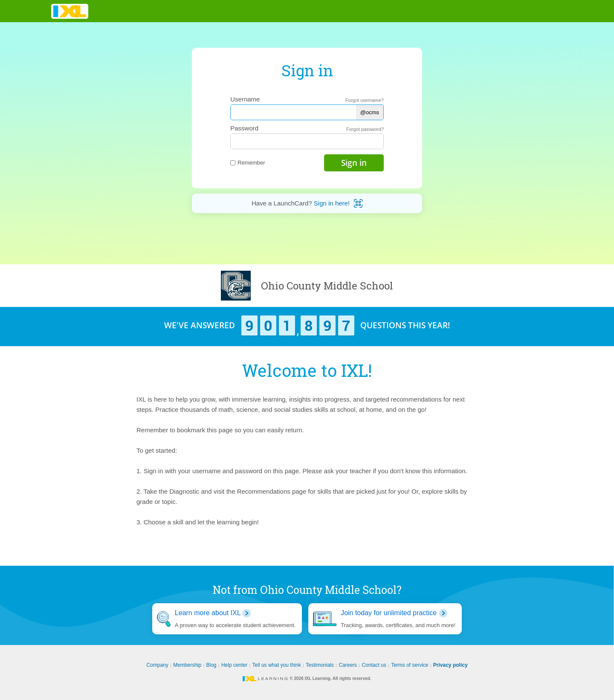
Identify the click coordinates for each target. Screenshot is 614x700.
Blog (211, 665)
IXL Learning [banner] (70, 11)
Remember (248, 163)
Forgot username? (365, 100)
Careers (348, 665)
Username (245, 99)
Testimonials (320, 665)
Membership (187, 665)
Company (157, 665)
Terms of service (410, 665)
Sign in (354, 163)
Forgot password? (365, 129)
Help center (234, 665)
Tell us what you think (277, 665)
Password (244, 128)
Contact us (374, 665)
